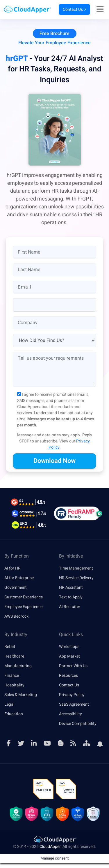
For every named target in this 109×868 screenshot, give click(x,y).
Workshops (69, 647)
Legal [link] (9, 704)
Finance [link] (12, 675)
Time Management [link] (76, 568)
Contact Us (74, 9)
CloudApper (50, 847)
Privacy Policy (72, 695)
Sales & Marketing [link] (21, 695)
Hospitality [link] (14, 685)
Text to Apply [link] (71, 597)
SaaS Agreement (74, 704)
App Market (69, 656)
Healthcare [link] (14, 656)
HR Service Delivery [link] (76, 578)
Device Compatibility (78, 724)
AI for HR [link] (12, 568)
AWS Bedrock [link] (16, 616)
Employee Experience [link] (23, 607)
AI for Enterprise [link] (19, 578)
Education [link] (14, 714)
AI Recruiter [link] (70, 607)
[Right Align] (102, 10)
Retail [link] (10, 647)
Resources (68, 675)
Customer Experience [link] (24, 597)
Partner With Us (73, 666)
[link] (55, 839)
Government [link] (16, 587)
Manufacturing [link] (18, 666)
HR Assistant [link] (71, 587)
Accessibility (70, 714)
